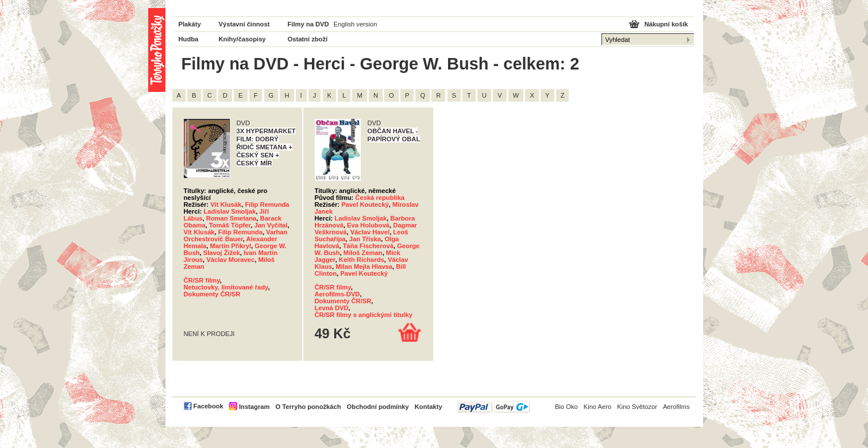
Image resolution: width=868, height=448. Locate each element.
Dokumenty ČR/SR (212, 294)
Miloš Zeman (363, 253)
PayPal (493, 407)
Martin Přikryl (231, 246)
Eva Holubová (368, 225)
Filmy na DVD (308, 24)
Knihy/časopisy (242, 39)
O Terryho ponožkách (308, 407)
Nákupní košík (666, 24)
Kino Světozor (637, 407)
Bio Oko (566, 407)
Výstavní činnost (244, 24)
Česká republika (380, 198)
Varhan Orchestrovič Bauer (236, 235)
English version (356, 24)
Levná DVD (332, 308)
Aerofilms (676, 407)
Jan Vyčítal (271, 225)
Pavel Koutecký (365, 204)
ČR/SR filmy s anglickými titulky (364, 315)
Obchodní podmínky (378, 407)
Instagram (254, 407)
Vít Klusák (226, 204)
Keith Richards (362, 260)
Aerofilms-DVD (337, 294)
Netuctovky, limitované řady (226, 287)
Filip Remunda (267, 204)
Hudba (189, 39)
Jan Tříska (365, 239)
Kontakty (429, 407)
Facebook (209, 406)
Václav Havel (370, 232)
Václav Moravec (230, 260)
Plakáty (190, 24)
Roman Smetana (232, 218)
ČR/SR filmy (202, 280)
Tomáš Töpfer (230, 225)
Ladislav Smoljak (229, 211)
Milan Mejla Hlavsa (364, 267)
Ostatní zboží (308, 39)
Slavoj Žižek (222, 253)
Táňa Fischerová (368, 246)
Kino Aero (598, 407)
